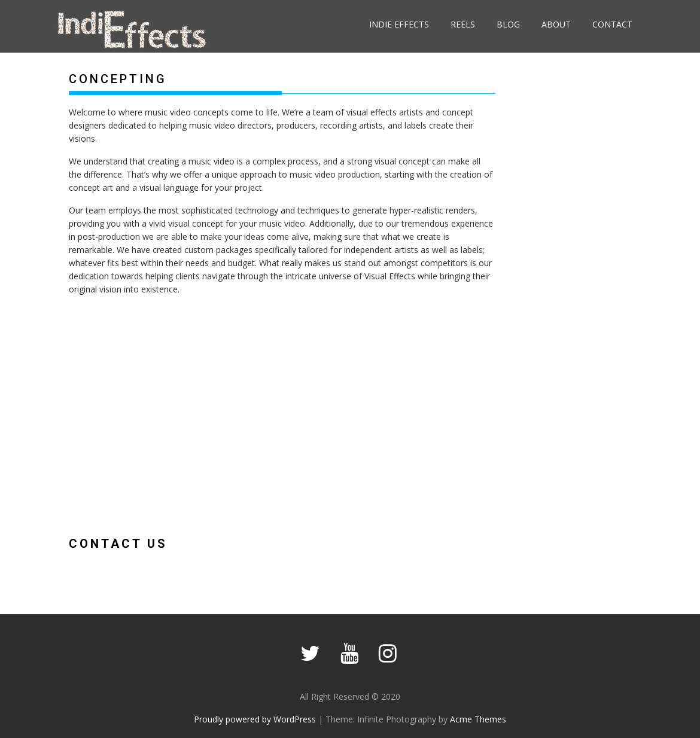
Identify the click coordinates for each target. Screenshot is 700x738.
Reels (463, 24)
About (556, 24)
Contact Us (118, 544)
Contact (612, 24)
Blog (508, 24)
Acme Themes (478, 719)
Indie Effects (399, 24)
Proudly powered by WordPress (255, 719)
